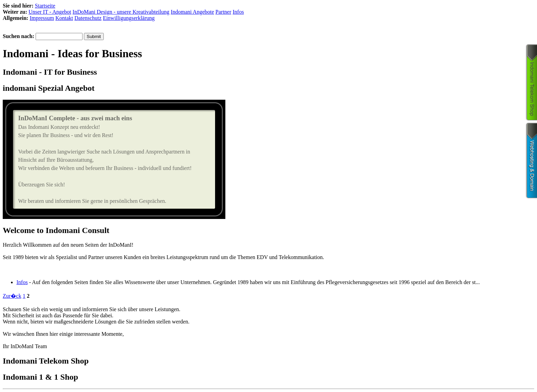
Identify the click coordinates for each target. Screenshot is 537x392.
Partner (223, 12)
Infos (238, 12)
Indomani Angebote (192, 12)
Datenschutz (88, 18)
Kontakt (64, 18)
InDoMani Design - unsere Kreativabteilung (121, 12)
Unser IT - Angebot (50, 12)
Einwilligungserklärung (129, 18)
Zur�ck (12, 296)
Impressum (42, 18)
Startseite (45, 6)
